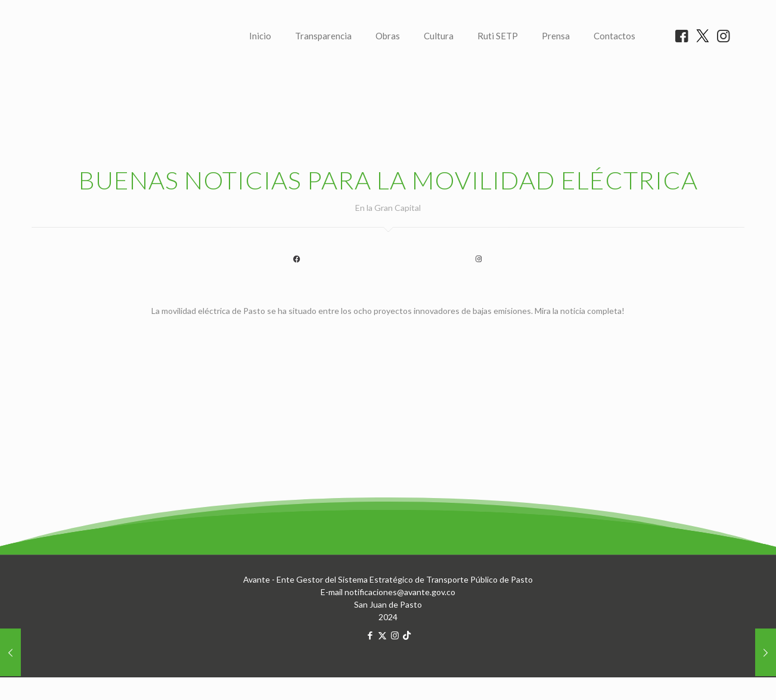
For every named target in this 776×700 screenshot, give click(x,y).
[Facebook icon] (370, 677)
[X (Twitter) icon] (382, 677)
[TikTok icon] (407, 677)
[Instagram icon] (395, 677)
